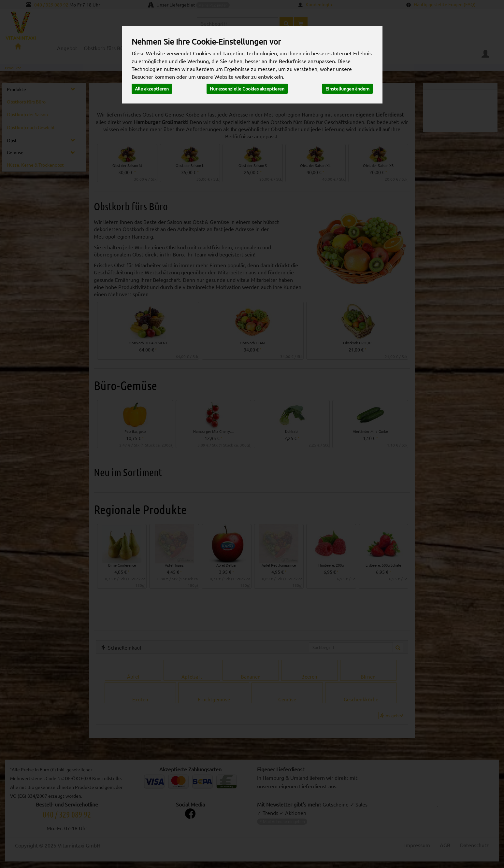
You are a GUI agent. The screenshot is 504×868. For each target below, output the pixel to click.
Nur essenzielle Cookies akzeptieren (247, 89)
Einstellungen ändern (347, 89)
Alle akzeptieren (152, 89)
